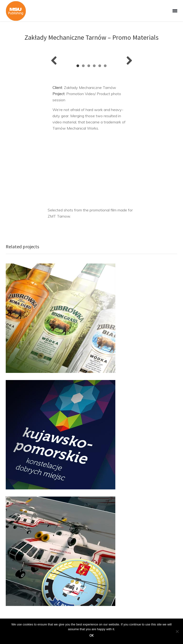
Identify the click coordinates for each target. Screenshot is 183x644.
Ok (91, 635)
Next (127, 61)
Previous (56, 61)
